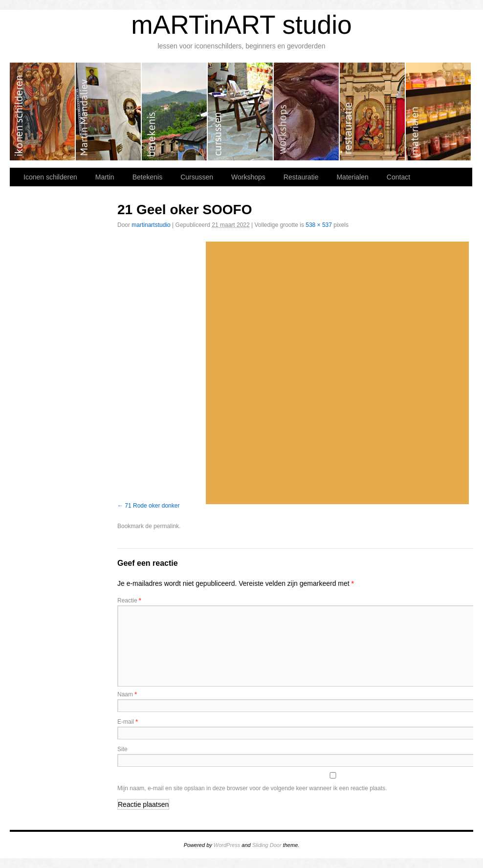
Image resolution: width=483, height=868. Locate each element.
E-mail (128, 722)
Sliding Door (267, 845)
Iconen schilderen (43, 111)
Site (122, 749)
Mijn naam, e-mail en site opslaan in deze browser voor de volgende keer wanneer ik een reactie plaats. (252, 788)
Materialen (438, 111)
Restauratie (373, 111)
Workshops (307, 111)
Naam (127, 694)
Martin (109, 111)
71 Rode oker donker (152, 506)
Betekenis (175, 111)
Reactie (129, 601)
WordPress (227, 845)
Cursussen (241, 111)
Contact (398, 177)
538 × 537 (319, 225)
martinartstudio (151, 225)
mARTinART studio (241, 25)
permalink (166, 526)
